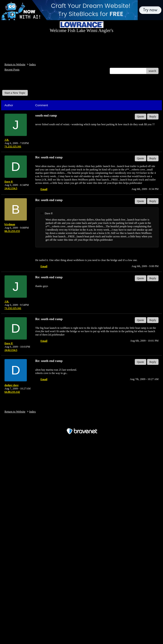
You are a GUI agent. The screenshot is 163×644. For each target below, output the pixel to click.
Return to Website (15, 64)
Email (44, 189)
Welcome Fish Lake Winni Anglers (26, 84)
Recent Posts (12, 69)
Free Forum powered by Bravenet (81, 423)
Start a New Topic (15, 93)
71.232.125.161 (13, 147)
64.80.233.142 (12, 392)
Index (32, 64)
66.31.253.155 (12, 231)
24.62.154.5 (11, 188)
